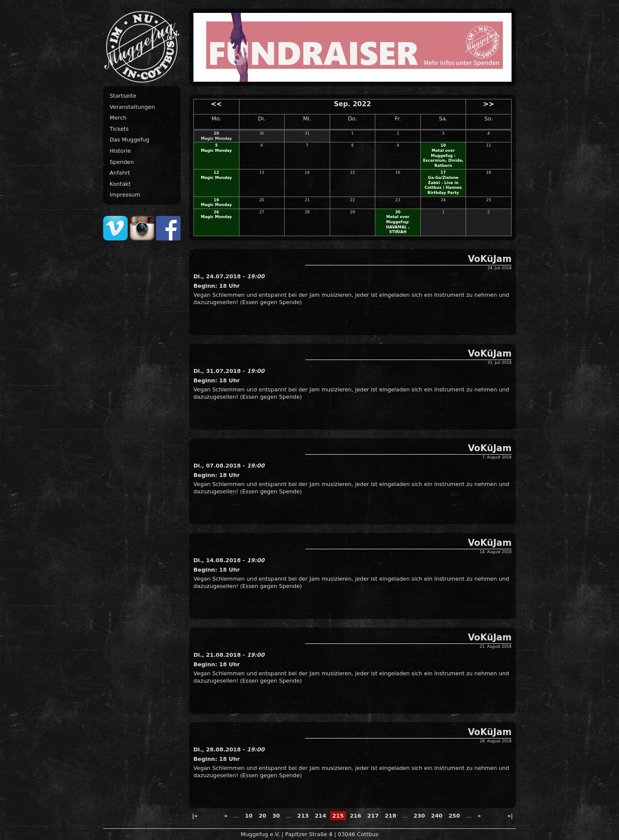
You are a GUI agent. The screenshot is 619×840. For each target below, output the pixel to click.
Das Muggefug (129, 140)
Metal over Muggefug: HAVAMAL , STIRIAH (398, 224)
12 (216, 172)
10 (443, 145)
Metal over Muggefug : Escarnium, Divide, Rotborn (443, 158)
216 (356, 816)
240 (437, 816)
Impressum (125, 195)
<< (216, 104)
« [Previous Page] (226, 816)
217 (373, 816)
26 (216, 212)
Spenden (122, 162)
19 (216, 200)
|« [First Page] (195, 816)
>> (489, 104)
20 (263, 816)
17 (443, 172)
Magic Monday (216, 138)
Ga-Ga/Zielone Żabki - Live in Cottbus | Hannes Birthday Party (443, 185)
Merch (118, 118)
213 (303, 816)
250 (454, 816)
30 (398, 212)
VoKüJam (490, 259)
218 (391, 816)
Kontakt (120, 184)
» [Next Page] (479, 816)
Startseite (123, 96)
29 (216, 133)
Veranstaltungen (132, 107)
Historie (120, 151)
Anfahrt (120, 173)
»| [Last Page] (510, 816)
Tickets (119, 129)
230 (419, 816)
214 (320, 816)
